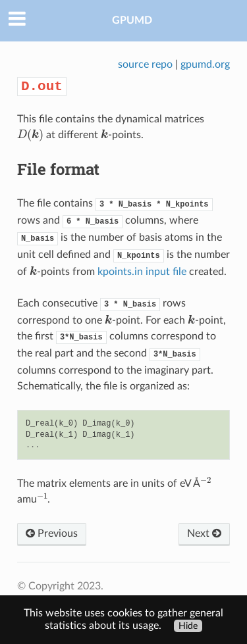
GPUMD (132, 20)
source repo (145, 64)
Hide (188, 626)
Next (204, 533)
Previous (52, 533)
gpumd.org (205, 64)
